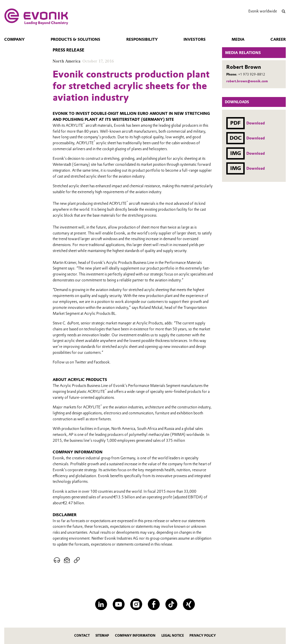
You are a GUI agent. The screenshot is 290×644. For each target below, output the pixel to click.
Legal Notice (173, 636)
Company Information (135, 636)
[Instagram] (136, 604)
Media (238, 39)
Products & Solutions (75, 39)
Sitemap (102, 636)
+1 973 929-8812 (252, 74)
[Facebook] (154, 604)
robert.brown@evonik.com (247, 81)
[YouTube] (119, 604)
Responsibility (142, 39)
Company (14, 39)
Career (278, 39)
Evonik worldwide (263, 11)
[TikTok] (171, 604)
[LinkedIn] (101, 604)
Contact (82, 636)
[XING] (189, 604)
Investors (195, 39)
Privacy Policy (203, 636)
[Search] (283, 11)
